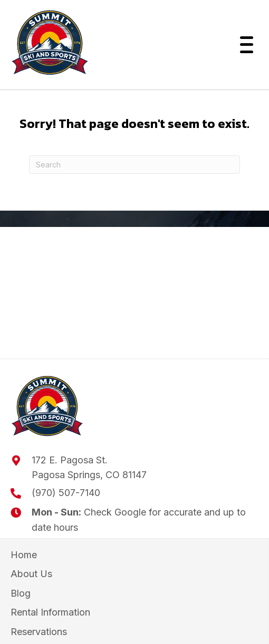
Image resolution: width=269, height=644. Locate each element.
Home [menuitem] (24, 555)
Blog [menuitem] (21, 593)
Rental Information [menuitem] (50, 612)
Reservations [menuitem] (39, 632)
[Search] (134, 165)
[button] (244, 45)
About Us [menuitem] (31, 574)
